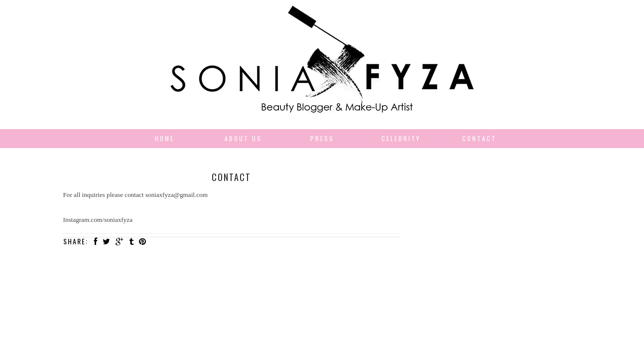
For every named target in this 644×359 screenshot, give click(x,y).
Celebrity (401, 138)
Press (322, 138)
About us (243, 138)
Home (165, 138)
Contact (479, 138)
